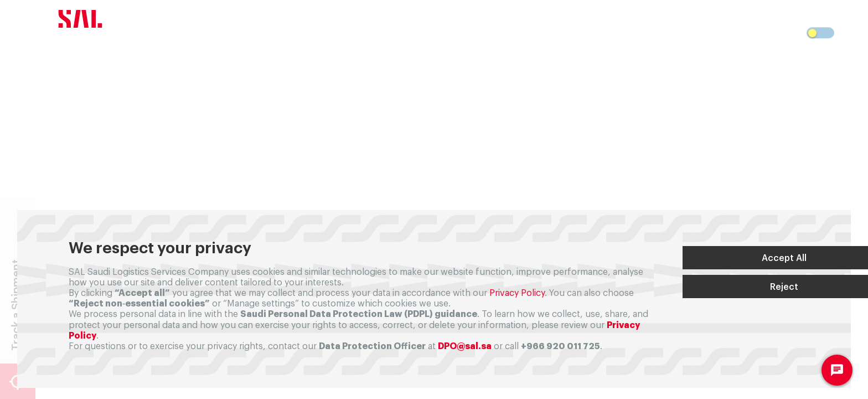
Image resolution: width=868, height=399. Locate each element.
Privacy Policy (517, 293)
